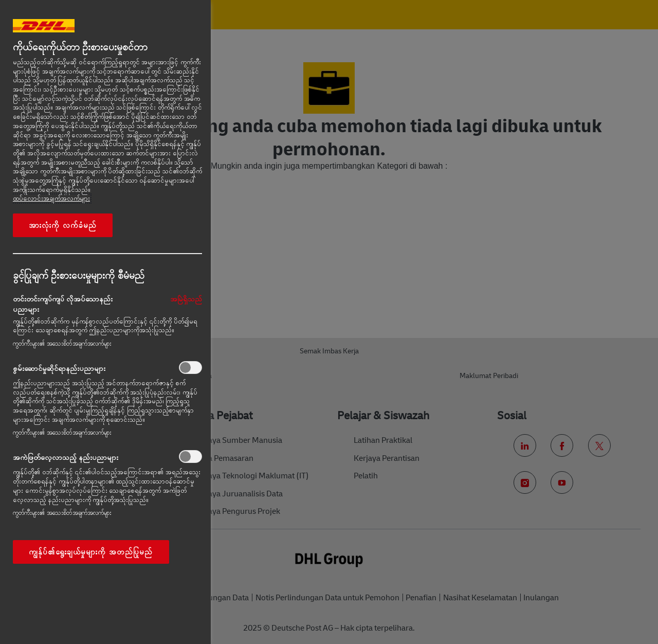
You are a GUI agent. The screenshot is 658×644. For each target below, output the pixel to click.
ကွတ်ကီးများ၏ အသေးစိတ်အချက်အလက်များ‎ (62, 344)
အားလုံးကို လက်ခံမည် (63, 225)
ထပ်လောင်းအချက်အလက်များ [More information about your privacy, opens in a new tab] (51, 199)
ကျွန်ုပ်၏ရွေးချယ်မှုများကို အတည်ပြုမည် (91, 552)
